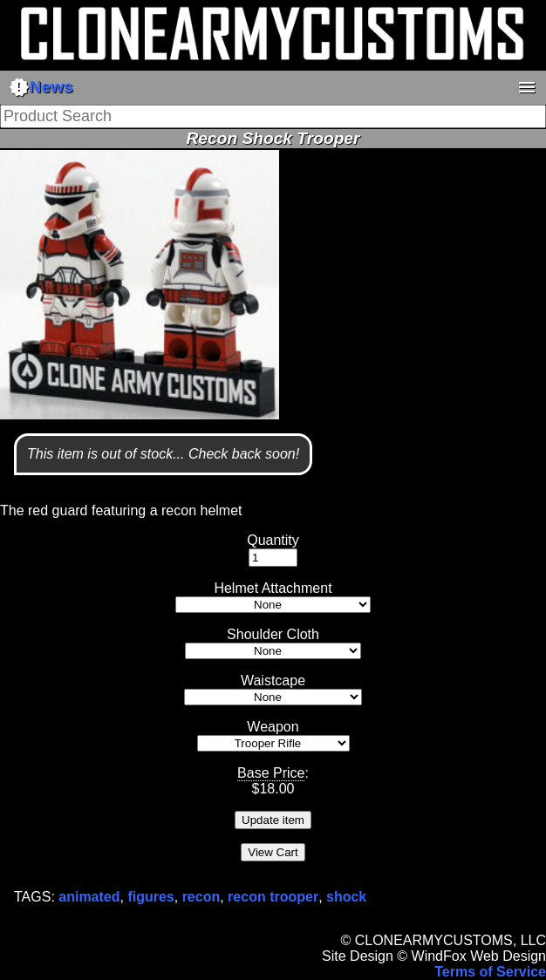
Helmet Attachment (273, 588)
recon (201, 897)
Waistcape (273, 681)
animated (89, 897)
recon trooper (273, 897)
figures (150, 897)
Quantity (273, 540)
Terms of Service (490, 972)
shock (346, 897)
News (41, 87)
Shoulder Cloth (273, 634)
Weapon (273, 727)
